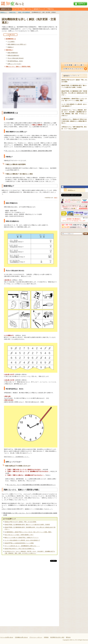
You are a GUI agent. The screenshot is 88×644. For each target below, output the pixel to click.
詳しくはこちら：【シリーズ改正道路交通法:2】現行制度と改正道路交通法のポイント (31, 485)
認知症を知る (6, 9)
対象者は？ (11, 47)
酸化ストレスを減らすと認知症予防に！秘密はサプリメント (22, 538)
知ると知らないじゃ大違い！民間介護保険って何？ (19, 535)
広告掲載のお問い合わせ (21, 637)
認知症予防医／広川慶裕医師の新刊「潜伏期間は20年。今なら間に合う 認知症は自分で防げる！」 (30, 528)
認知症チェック (39, 9)
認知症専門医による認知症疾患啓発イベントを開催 (19, 543)
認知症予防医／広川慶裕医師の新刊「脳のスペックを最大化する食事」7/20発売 (27, 525)
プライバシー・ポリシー (36, 637)
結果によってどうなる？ (14, 64)
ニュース (16, 9)
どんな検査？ (11, 42)
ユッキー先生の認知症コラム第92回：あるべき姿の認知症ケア (22, 540)
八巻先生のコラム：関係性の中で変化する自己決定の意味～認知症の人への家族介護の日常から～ (74, 121)
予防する (50, 9)
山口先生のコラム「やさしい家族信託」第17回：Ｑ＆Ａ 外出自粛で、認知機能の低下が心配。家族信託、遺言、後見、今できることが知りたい (30, 552)
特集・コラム (27, 9)
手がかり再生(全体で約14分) (16, 58)
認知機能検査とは (11, 39)
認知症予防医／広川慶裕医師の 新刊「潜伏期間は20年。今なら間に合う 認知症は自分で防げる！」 (74, 93)
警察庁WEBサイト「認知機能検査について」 (17, 457)
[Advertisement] (30, 581)
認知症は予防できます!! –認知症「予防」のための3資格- (21, 522)
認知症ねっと (72, 190)
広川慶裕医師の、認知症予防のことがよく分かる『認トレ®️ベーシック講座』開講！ (28, 532)
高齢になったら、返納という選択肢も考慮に (18, 67)
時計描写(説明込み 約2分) (15, 61)
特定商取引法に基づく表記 (57, 637)
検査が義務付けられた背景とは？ (17, 44)
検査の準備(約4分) (13, 53)
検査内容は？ (10, 50)
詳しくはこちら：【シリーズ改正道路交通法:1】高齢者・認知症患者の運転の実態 (29, 151)
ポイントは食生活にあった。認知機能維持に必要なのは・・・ (22, 546)
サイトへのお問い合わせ (7, 637)
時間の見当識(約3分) (13, 55)
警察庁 (56, 198)
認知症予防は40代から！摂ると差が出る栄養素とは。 (20, 549)
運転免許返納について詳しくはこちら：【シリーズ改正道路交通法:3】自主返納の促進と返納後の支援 (30, 514)
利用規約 (46, 637)
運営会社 (68, 637)
